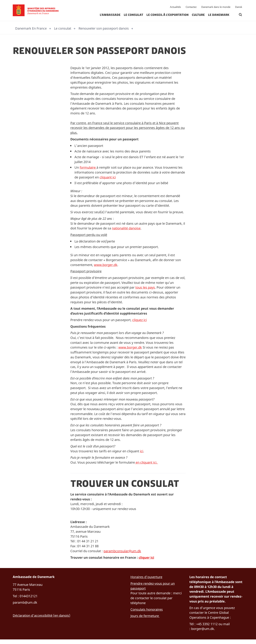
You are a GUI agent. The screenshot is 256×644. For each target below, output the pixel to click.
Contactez (191, 7)
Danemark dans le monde (216, 7)
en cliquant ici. (146, 466)
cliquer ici (147, 561)
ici (142, 454)
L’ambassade (110, 15)
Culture (198, 15)
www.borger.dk (106, 266)
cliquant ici (108, 178)
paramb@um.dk (25, 607)
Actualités (175, 7)
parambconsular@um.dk (122, 555)
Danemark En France (31, 28)
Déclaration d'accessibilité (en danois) (41, 620)
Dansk (239, 7)
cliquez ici (140, 322)
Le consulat (133, 15)
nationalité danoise (126, 230)
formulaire (88, 168)
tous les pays (145, 289)
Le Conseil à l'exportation (168, 15)
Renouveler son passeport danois (104, 28)
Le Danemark (219, 15)
